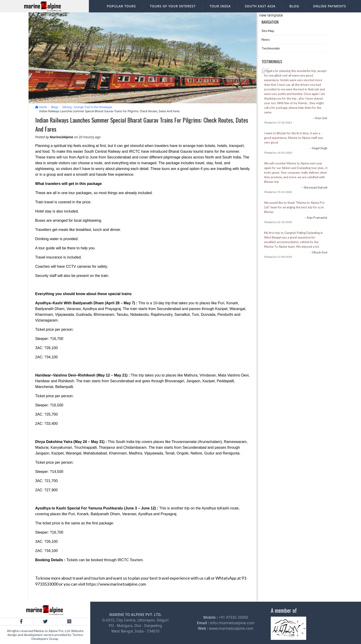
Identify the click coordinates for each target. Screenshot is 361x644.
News (266, 39)
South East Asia (260, 6)
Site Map (268, 31)
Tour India (220, 6)
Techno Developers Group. (57, 637)
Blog (294, 6)
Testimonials (271, 48)
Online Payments (330, 6)
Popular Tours (121, 6)
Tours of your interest (173, 6)
